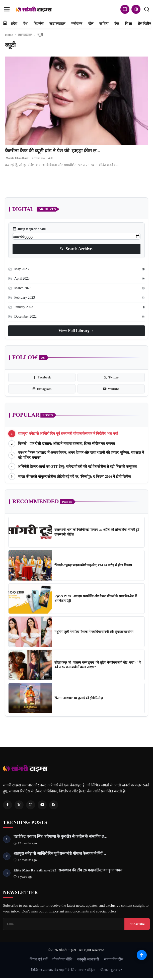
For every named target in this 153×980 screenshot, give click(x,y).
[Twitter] (19, 805)
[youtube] (111, 389)
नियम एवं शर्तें (38, 959)
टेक (117, 24)
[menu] (7, 9)
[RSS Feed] (54, 805)
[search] (147, 9)
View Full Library (76, 331)
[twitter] (111, 377)
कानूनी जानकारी (88, 959)
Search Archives (76, 249)
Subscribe (137, 924)
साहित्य (104, 24)
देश (25, 24)
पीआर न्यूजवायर (111, 970)
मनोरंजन (77, 24)
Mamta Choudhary (17, 158)
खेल (91, 24)
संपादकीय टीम (114, 959)
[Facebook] (8, 805)
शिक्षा (128, 24)
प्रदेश (14, 24)
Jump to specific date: (29, 229)
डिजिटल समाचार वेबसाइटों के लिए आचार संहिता (63, 970)
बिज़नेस (39, 24)
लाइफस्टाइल (57, 24)
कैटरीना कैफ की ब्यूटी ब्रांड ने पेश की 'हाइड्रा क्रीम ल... (53, 151)
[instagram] (42, 389)
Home (9, 35)
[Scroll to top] (142, 955)
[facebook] (42, 377)
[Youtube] (42, 805)
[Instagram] (31, 805)
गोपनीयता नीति (62, 959)
